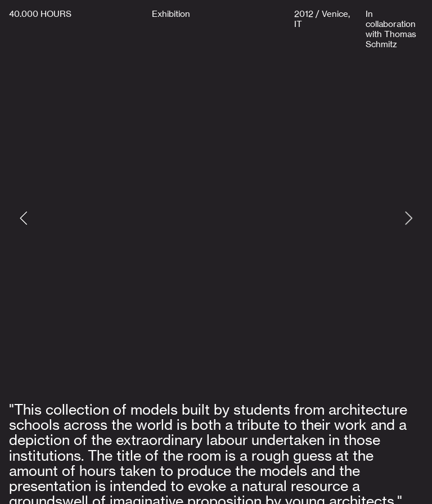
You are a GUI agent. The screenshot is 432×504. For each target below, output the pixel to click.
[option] (216, 218)
